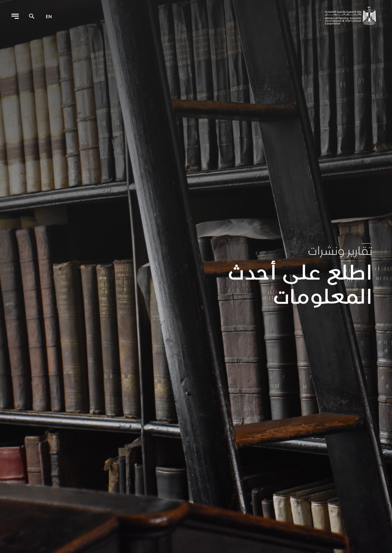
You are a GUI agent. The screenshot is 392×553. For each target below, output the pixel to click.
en (49, 16)
